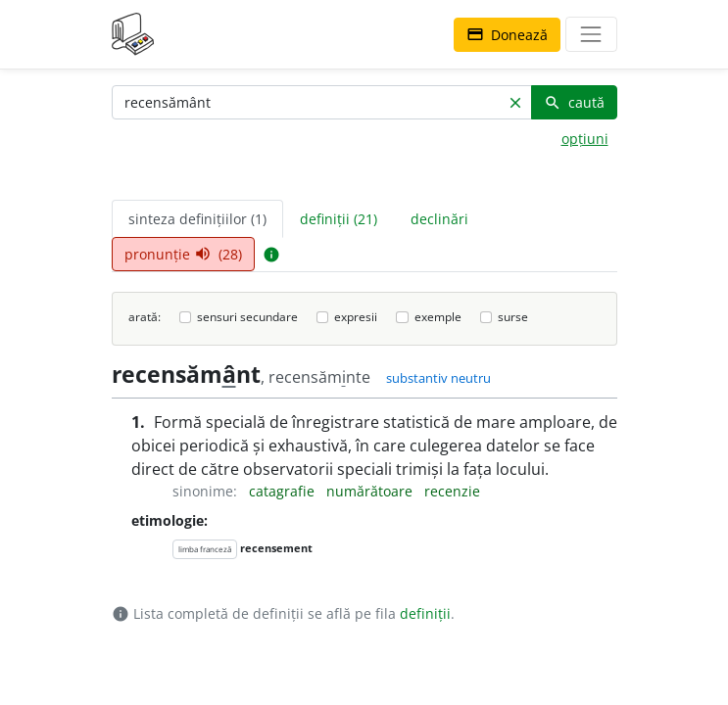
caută (574, 102)
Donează (507, 35)
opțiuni (585, 139)
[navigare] (591, 34)
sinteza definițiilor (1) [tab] (197, 219)
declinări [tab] (439, 219)
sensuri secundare (247, 317)
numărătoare (371, 491)
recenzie (452, 491)
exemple (438, 317)
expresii (356, 317)
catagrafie (284, 491)
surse (513, 317)
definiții (425, 613)
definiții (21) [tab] (339, 219)
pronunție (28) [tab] (183, 254)
